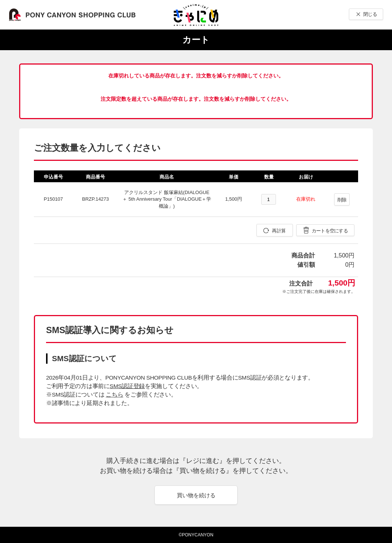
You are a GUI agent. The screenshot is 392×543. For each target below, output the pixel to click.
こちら (114, 395)
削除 (342, 200)
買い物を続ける (196, 495)
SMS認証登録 (127, 386)
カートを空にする (330, 231)
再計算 (279, 231)
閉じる (370, 14)
